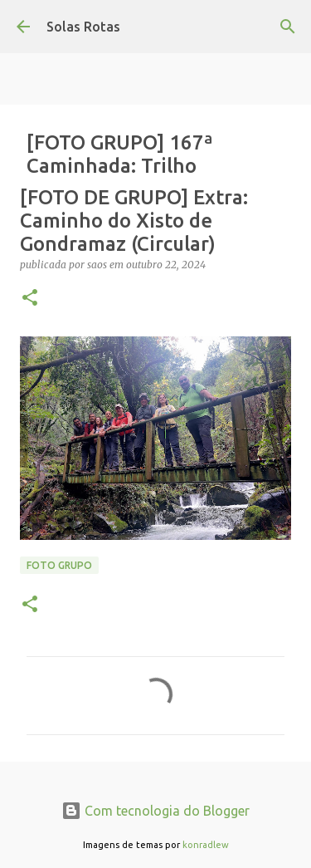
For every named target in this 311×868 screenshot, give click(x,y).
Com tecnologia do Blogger (155, 811)
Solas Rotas (83, 27)
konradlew (206, 845)
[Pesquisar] (288, 27)
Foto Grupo (59, 565)
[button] (30, 299)
